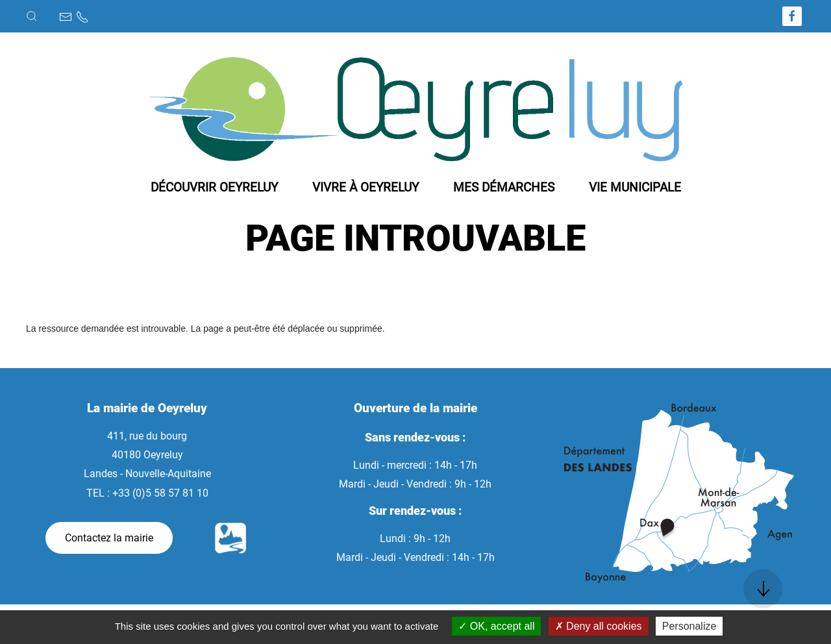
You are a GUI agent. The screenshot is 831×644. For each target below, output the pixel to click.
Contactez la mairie (109, 538)
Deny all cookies (599, 626)
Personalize (689, 626)
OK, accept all (496, 626)
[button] (32, 16)
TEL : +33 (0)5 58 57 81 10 (147, 493)
